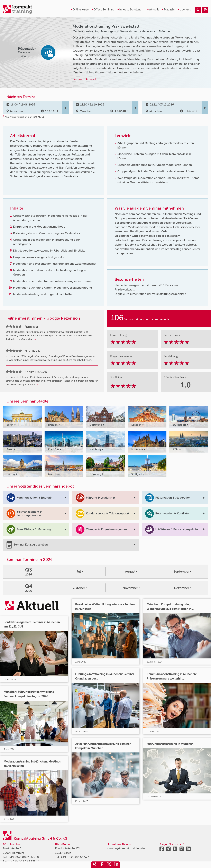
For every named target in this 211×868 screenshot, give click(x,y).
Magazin (168, 10)
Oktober (80, 588)
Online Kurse (80, 10)
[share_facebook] (102, 865)
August (131, 572)
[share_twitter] (109, 865)
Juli (80, 572)
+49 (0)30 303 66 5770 (75, 857)
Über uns (184, 10)
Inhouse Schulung (129, 10)
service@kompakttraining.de (126, 848)
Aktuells (153, 10)
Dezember (182, 588)
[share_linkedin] (116, 865)
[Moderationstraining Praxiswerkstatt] (198, 10)
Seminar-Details (84, 79)
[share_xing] (95, 865)
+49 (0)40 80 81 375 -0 (24, 857)
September (182, 572)
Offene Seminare (103, 10)
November (131, 588)
